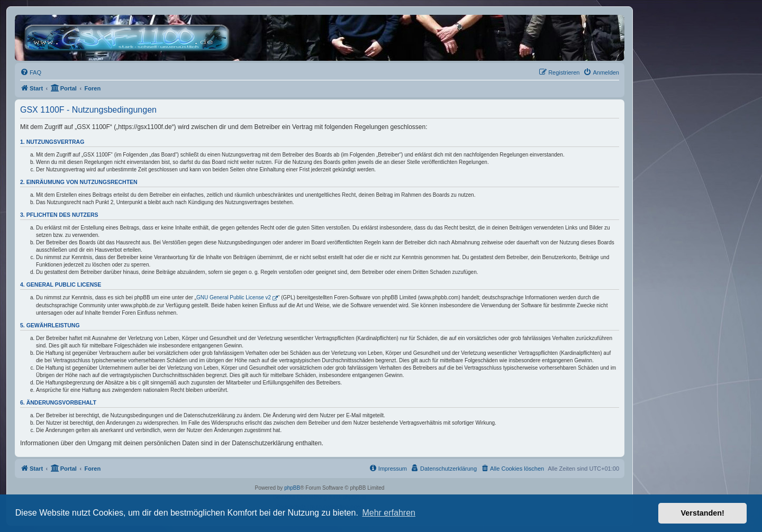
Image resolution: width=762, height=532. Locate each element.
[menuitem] (31, 72)
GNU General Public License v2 (234, 297)
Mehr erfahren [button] (389, 513)
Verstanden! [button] (703, 513)
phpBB (292, 488)
